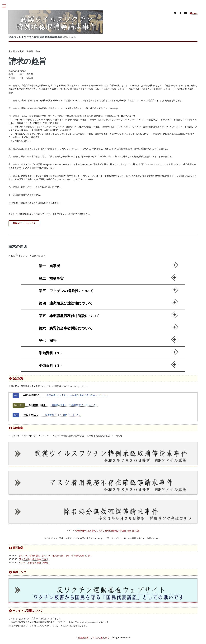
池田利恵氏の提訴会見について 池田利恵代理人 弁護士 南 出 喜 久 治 (107, 531)
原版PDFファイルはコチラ (24, 223)
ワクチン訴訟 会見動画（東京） (34, 563)
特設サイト (42, 37)
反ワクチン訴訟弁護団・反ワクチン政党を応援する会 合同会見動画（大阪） (56, 555)
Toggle (6, 6)
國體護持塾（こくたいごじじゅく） (95, 638)
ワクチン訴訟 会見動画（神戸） (34, 559)
